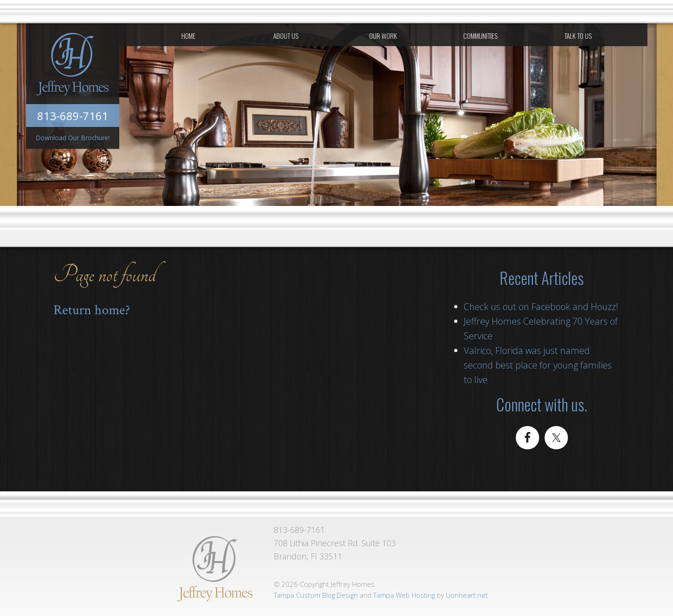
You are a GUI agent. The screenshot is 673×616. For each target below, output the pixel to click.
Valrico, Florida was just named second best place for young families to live (538, 365)
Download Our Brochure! (73, 138)
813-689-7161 (73, 116)
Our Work (383, 36)
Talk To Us (578, 36)
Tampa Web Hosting (404, 595)
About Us (286, 36)
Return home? (92, 310)
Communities (480, 36)
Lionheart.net (467, 595)
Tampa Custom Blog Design (316, 595)
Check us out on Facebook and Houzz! (541, 307)
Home (188, 36)
